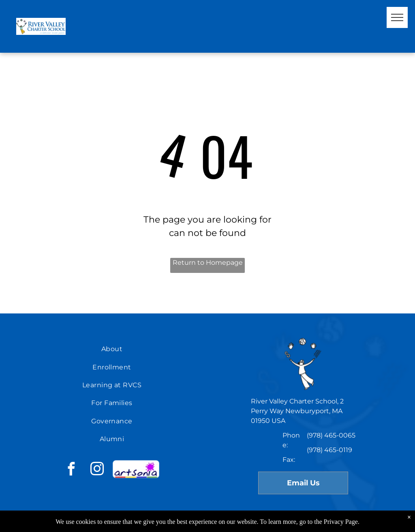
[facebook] (71, 470)
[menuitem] (112, 349)
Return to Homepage (208, 263)
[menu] (397, 17)
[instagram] (97, 470)
